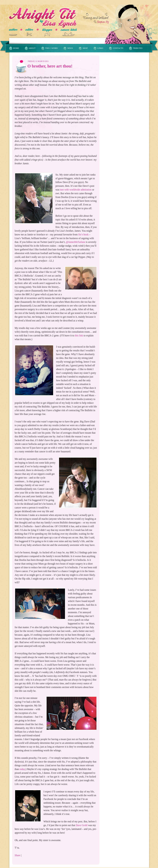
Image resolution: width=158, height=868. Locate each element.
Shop (85, 48)
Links (100, 48)
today (22, 769)
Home (16, 48)
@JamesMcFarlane (75, 242)
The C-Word (51, 48)
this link (79, 335)
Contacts (118, 48)
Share (17, 855)
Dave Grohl (82, 825)
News (70, 48)
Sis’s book (83, 234)
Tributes (138, 48)
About (32, 48)
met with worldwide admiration (76, 190)
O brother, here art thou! (50, 66)
